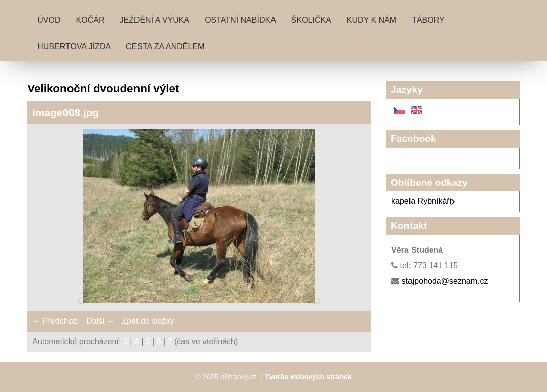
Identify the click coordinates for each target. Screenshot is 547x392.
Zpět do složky (148, 321)
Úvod (49, 20)
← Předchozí (55, 321)
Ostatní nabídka (240, 20)
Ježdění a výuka (154, 20)
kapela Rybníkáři (423, 201)
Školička (311, 20)
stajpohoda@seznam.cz (445, 281)
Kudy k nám (371, 20)
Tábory (428, 20)
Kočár (90, 20)
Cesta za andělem (165, 47)
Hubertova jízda (74, 47)
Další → (100, 321)
